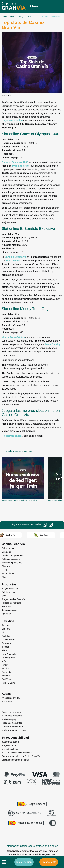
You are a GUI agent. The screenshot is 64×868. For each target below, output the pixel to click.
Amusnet (6, 625)
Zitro (4, 686)
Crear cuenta (49, 862)
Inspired (6, 647)
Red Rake (6, 676)
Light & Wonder (9, 654)
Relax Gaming (9, 683)
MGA (4, 661)
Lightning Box (8, 658)
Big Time (6, 629)
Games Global (9, 640)
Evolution (6, 636)
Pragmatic (7, 672)
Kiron (4, 650)
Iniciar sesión (24, 862)
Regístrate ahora (12, 436)
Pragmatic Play (21, 166)
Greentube (7, 643)
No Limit (6, 668)
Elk (3, 632)
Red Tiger (6, 679)
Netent (5, 665)
